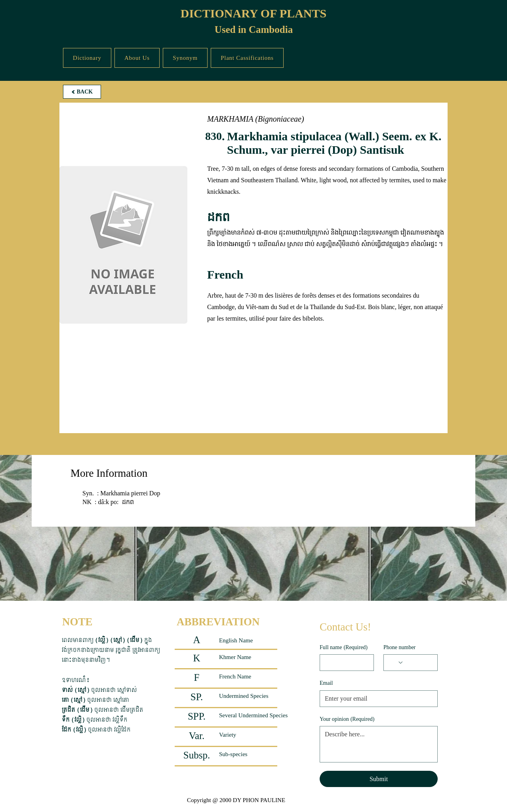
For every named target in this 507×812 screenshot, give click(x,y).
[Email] (376, 699)
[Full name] (344, 663)
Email (326, 683)
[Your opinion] (379, 744)
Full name (344, 648)
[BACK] (82, 92)
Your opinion (347, 719)
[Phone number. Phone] (418, 663)
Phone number (399, 647)
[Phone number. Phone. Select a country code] (396, 663)
